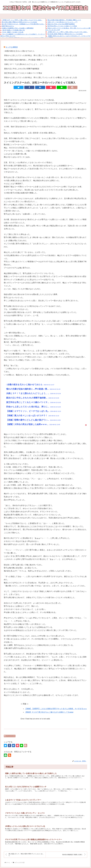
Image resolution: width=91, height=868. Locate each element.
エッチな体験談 (12, 47)
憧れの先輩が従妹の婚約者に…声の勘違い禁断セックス (64, 20)
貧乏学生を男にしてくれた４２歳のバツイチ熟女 (62, 26)
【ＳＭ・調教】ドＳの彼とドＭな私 (13, 32)
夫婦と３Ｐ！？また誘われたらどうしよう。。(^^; (63, 22)
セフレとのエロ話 (10, 736)
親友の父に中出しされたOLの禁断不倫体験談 (61, 24)
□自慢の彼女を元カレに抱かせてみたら (19, 51)
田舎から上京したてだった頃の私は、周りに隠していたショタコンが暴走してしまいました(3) (41, 55)
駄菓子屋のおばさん (8, 26)
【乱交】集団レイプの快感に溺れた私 (13, 30)
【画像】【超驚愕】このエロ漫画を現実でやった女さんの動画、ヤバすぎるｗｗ (56, 709)
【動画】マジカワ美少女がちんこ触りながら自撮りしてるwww (49, 712)
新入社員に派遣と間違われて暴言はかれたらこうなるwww (19, 22)
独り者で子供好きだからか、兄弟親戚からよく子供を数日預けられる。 (23, 24)
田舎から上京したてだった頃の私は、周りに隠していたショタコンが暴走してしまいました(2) (41, 78)
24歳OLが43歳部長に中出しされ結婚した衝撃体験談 (18, 28)
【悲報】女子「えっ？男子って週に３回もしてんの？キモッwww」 (22, 20)
